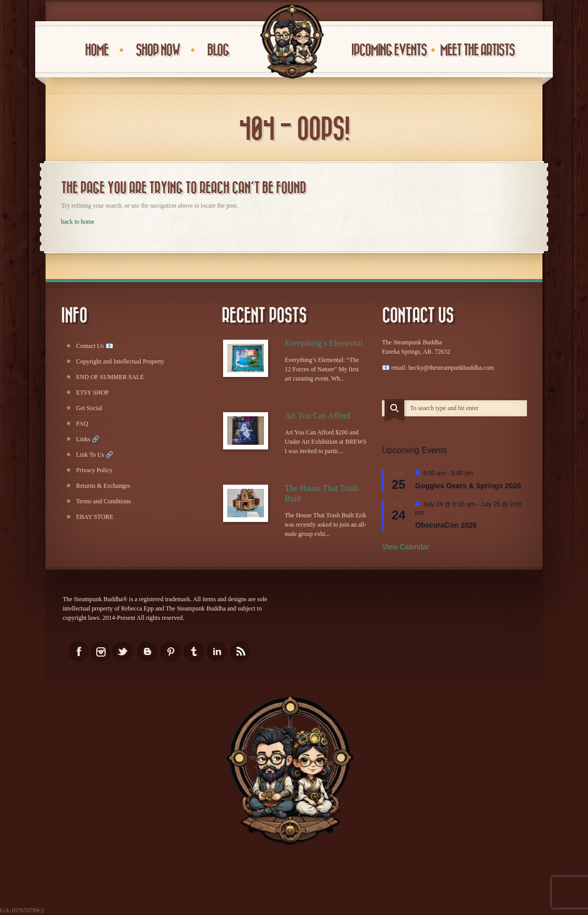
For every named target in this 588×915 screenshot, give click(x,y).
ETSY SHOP (92, 393)
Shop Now (158, 50)
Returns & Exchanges (103, 486)
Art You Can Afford (318, 416)
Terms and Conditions (104, 501)
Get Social (89, 408)
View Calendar (406, 547)
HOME (97, 50)
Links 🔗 (88, 439)
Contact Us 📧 (95, 346)
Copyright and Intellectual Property (120, 361)
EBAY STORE (95, 517)
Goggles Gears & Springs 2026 (468, 486)
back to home (78, 222)
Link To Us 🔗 (95, 455)
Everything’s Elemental (324, 343)
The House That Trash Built (321, 493)
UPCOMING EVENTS (387, 50)
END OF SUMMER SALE (110, 377)
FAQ (82, 424)
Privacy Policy (94, 470)
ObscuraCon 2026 (446, 525)
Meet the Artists (477, 50)
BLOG (218, 50)
